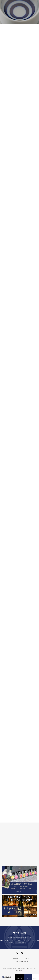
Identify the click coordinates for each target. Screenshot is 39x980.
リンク (27, 959)
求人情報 (15, 959)
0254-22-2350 (11, 940)
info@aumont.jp (23, 943)
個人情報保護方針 (22, 961)
